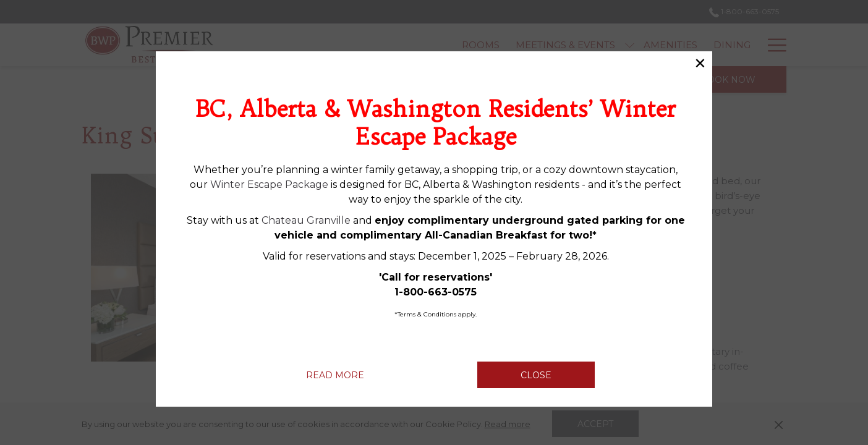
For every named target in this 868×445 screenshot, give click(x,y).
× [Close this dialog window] (700, 64)
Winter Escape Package (269, 184)
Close (536, 375)
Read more (350, 375)
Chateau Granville (306, 220)
